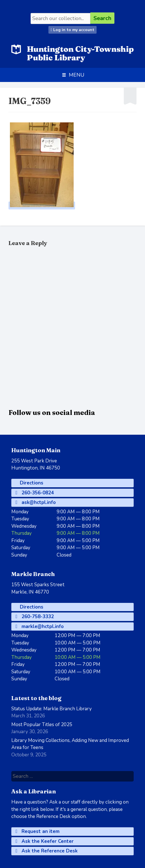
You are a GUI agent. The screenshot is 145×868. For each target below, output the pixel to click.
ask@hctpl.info (36, 502)
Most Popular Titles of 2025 (42, 725)
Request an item (38, 831)
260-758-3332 (35, 617)
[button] (77, 75)
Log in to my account (72, 30)
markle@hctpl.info (40, 626)
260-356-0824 (35, 493)
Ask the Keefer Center (45, 841)
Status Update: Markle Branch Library (52, 709)
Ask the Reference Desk (47, 851)
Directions (31, 483)
